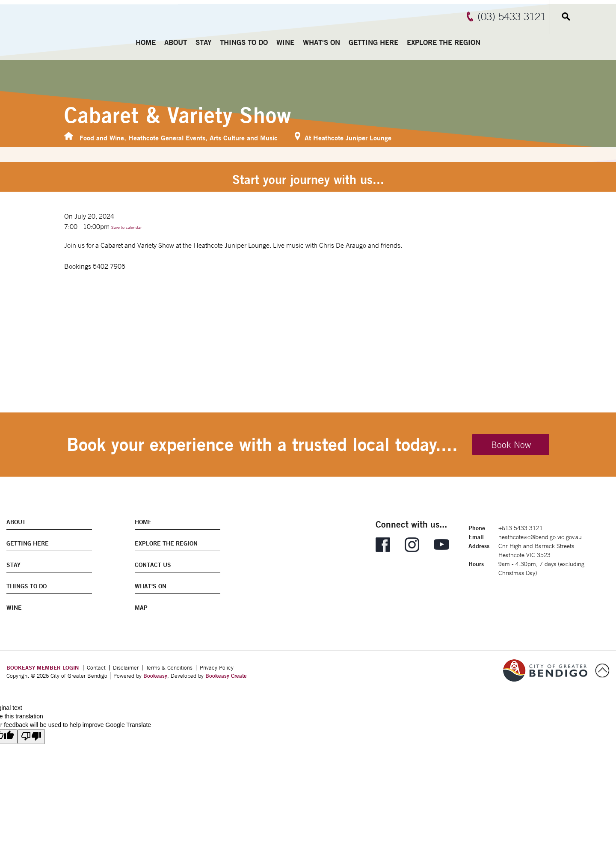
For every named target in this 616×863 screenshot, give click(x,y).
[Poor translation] (31, 737)
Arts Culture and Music (244, 138)
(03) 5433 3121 (512, 16)
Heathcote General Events (167, 138)
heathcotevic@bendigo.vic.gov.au (540, 537)
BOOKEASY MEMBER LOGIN (43, 667)
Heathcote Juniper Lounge (352, 138)
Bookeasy (155, 676)
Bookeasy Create (226, 676)
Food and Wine (102, 138)
